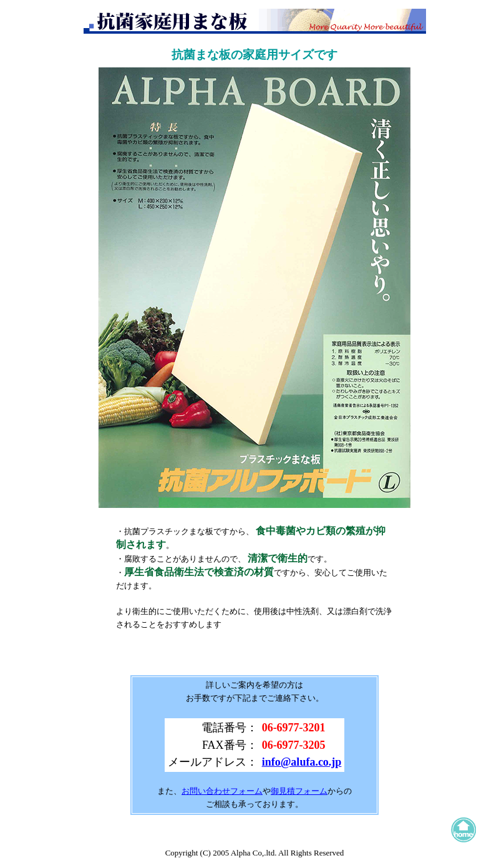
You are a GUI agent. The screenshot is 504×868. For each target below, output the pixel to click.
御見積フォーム (299, 791)
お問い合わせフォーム (222, 791)
